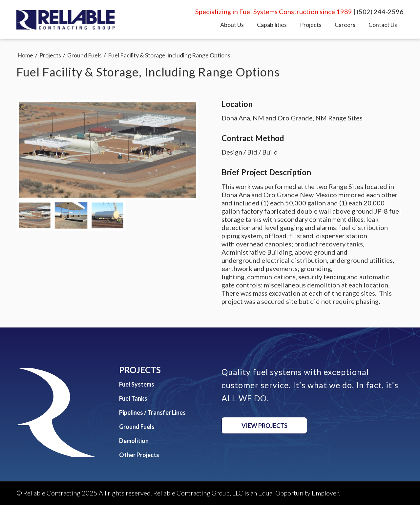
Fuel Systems (137, 384)
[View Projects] (264, 426)
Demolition (134, 441)
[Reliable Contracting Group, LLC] (66, 20)
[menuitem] (232, 25)
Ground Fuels (137, 427)
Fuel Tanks (133, 398)
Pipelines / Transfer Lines (152, 412)
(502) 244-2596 (380, 11)
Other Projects (139, 455)
